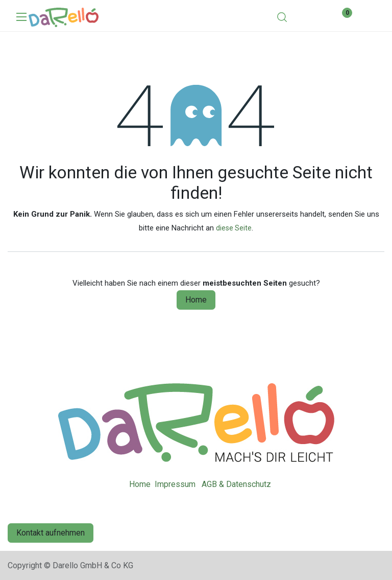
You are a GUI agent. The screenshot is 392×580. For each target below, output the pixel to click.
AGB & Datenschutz (236, 484)
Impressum (175, 484)
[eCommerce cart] (311, 16)
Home (196, 300)
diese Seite (234, 228)
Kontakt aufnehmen (51, 533)
